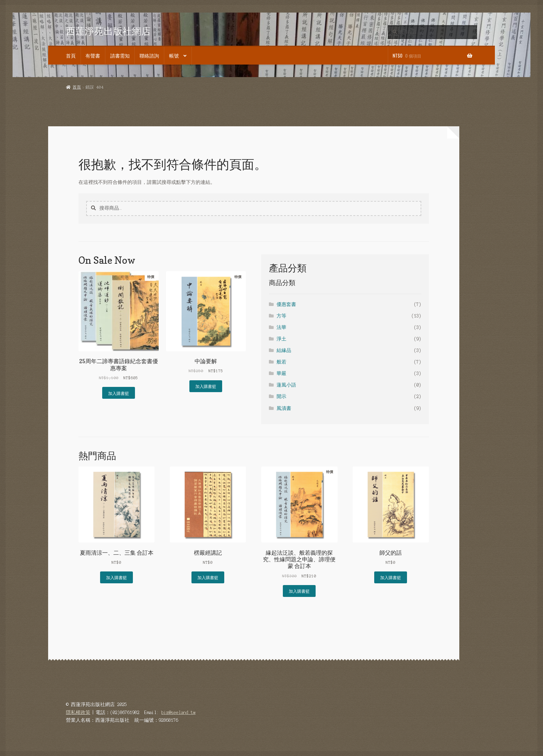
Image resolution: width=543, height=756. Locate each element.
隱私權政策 (78, 713)
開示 (281, 396)
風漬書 (284, 408)
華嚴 (281, 373)
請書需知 (120, 55)
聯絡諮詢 (149, 55)
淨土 (281, 339)
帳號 (174, 55)
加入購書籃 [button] (119, 393)
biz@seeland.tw (179, 713)
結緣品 (284, 350)
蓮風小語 (286, 385)
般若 (281, 362)
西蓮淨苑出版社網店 (108, 31)
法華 (281, 327)
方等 (281, 316)
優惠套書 (286, 304)
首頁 (71, 55)
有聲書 (93, 55)
